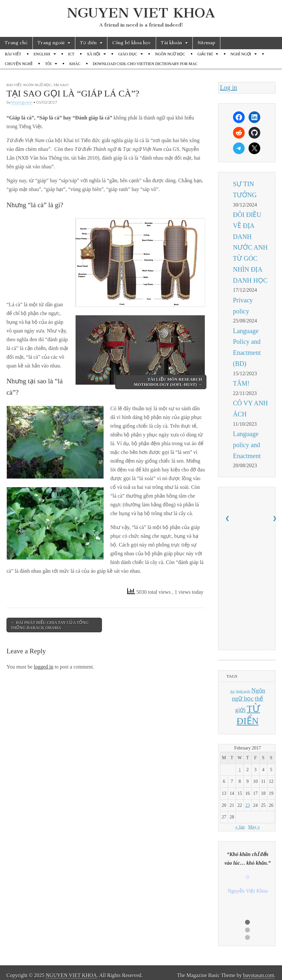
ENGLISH (42, 54)
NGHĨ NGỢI (241, 54)
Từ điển (88, 43)
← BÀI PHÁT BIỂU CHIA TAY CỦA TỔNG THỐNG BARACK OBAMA (50, 625)
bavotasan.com (259, 975)
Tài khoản (172, 43)
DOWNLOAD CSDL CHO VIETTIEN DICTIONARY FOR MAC (145, 64)
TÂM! (241, 383)
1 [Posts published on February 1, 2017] (240, 770)
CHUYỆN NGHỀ (19, 64)
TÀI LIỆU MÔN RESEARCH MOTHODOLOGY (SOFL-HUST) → (168, 382)
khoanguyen (22, 102)
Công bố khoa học (132, 43)
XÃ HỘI (93, 54)
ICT (71, 54)
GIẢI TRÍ (205, 54)
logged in (43, 667)
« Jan (240, 827)
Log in (229, 87)
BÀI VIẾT (13, 54)
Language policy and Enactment (247, 445)
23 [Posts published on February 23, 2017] (248, 805)
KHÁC (75, 64)
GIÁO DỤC (128, 54)
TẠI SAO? (61, 85)
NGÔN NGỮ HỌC (170, 54)
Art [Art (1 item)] (232, 691)
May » (254, 827)
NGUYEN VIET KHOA (141, 13)
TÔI (48, 64)
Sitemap (206, 43)
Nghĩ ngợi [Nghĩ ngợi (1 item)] (243, 691)
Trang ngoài (51, 43)
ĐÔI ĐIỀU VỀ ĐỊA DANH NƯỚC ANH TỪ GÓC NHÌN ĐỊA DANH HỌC (250, 248)
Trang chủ (16, 43)
